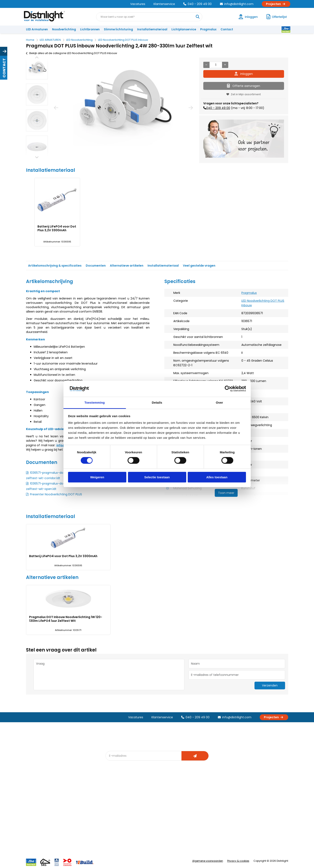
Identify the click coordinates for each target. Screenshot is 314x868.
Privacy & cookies (238, 861)
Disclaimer (75, 820)
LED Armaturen (37, 29)
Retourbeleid (37, 832)
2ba (111, 834)
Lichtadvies (155, 792)
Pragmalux (208, 29)
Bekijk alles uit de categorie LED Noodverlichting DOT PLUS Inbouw (72, 53)
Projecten (276, 4)
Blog (111, 792)
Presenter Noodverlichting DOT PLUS (56, 494)
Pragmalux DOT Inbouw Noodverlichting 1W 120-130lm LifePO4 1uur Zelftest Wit (66, 619)
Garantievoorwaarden (43, 806)
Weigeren (97, 477)
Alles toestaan (217, 477)
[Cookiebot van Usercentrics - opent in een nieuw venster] (228, 389)
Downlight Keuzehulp (122, 827)
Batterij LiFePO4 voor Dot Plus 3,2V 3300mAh (57, 228)
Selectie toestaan (157, 477)
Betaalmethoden (40, 813)
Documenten (96, 266)
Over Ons (74, 792)
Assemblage (197, 792)
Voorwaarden (78, 813)
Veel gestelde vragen (199, 266)
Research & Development (205, 820)
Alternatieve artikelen (127, 266)
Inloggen (244, 74)
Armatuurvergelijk (160, 813)
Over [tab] (219, 402)
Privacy (73, 827)
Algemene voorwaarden (208, 861)
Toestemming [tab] (95, 402)
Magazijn (194, 806)
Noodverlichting (64, 29)
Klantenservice (164, 4)
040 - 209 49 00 (197, 4)
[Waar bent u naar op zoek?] (198, 17)
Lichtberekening (159, 799)
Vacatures (138, 4)
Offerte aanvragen (244, 86)
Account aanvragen (42, 792)
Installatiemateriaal (152, 29)
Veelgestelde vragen (83, 834)
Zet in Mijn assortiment (244, 94)
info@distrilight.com (237, 4)
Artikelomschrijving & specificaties (55, 266)
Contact (227, 29)
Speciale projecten (161, 820)
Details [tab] (157, 402)
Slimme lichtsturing (118, 29)
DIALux (112, 799)
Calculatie (195, 799)
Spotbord (114, 820)
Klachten (34, 799)
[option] (37, 69)
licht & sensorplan (160, 806)
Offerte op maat (119, 806)
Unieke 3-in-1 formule (83, 799)
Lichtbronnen (90, 29)
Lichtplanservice (184, 29)
